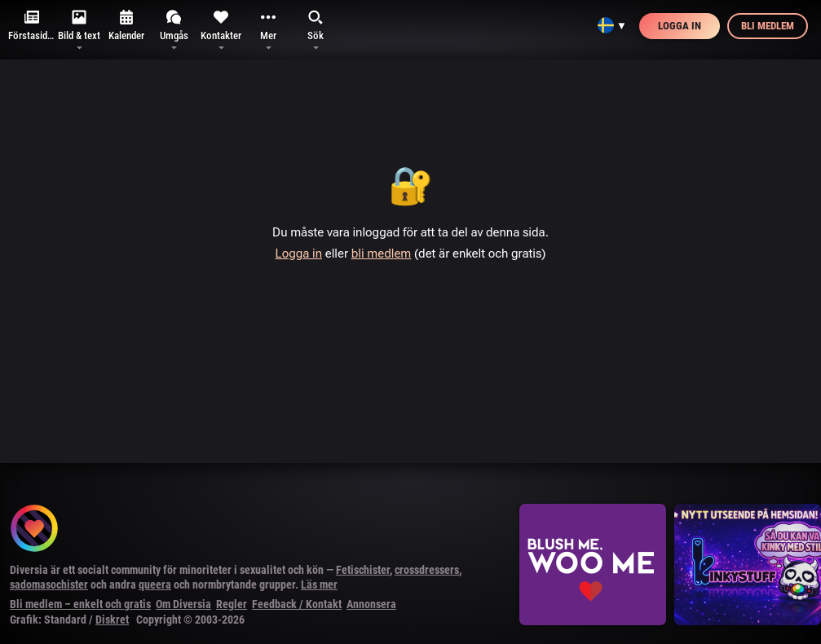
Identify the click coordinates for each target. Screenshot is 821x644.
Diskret (112, 620)
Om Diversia (183, 604)
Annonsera (371, 604)
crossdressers (427, 570)
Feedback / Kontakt (297, 604)
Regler (232, 604)
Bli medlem (768, 26)
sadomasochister (49, 584)
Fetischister (363, 570)
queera (155, 584)
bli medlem (382, 254)
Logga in (680, 26)
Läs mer (319, 584)
